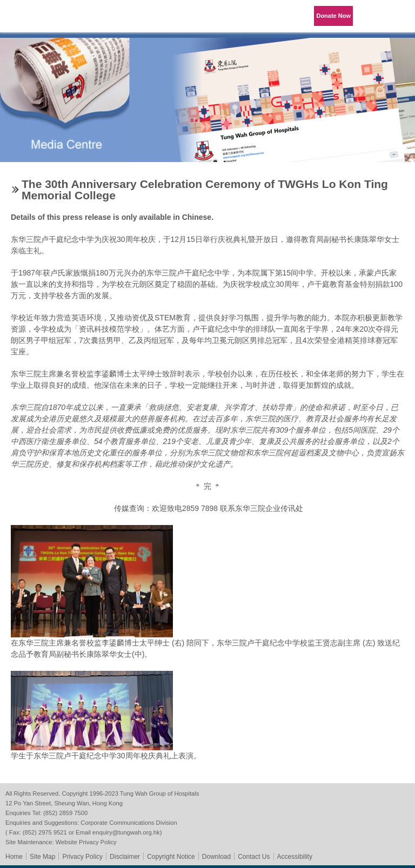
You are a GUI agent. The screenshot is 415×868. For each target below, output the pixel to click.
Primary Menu (399, 16)
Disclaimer (125, 857)
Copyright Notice (171, 857)
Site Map (42, 857)
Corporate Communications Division (129, 823)
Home (14, 857)
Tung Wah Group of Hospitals (39, 20)
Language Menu (372, 16)
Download (216, 857)
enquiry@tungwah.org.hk (126, 832)
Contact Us (254, 857)
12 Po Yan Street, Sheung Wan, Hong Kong (64, 803)
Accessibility (295, 857)
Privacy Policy (82, 857)
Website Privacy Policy (86, 842)
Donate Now (333, 16)
